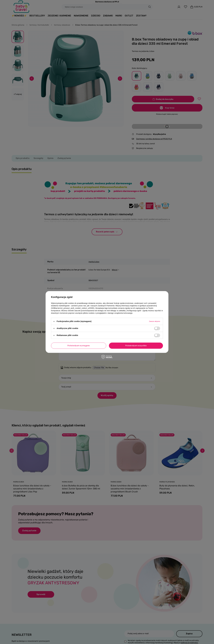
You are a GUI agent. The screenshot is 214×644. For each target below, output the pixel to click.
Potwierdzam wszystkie (136, 346)
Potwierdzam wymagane (79, 346)
